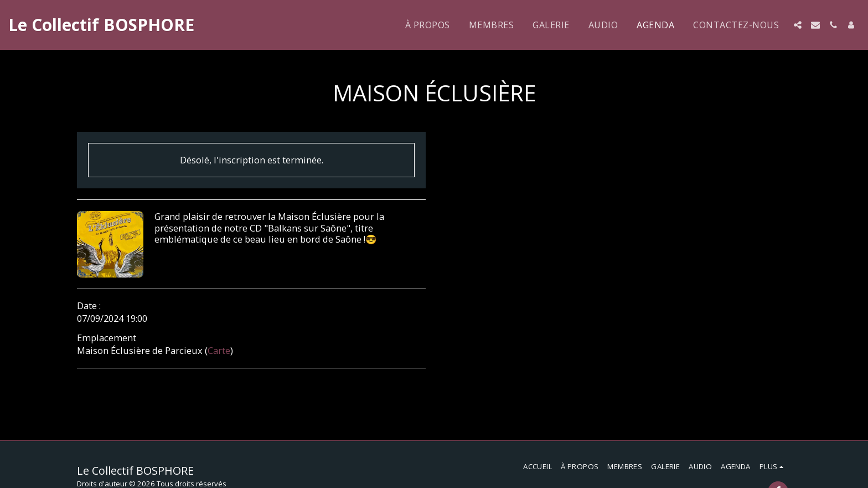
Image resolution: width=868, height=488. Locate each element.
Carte (219, 350)
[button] (798, 25)
